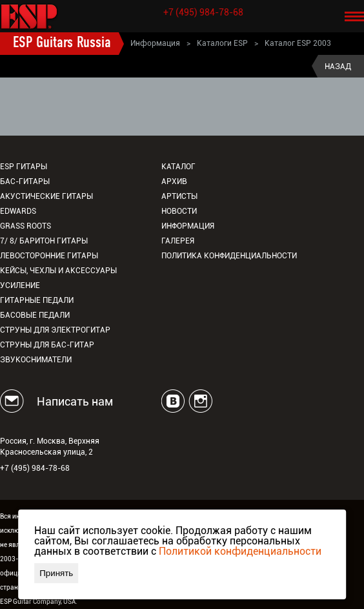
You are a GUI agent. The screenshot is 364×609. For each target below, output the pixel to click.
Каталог (178, 167)
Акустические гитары (46, 196)
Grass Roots (25, 226)
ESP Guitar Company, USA (38, 602)
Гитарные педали (37, 300)
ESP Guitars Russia (62, 43)
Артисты (179, 196)
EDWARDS (18, 211)
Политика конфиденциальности (229, 256)
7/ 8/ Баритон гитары (44, 241)
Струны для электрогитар (55, 330)
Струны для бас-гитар (47, 345)
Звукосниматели (36, 360)
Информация (155, 43)
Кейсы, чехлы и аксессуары (58, 271)
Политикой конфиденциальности (240, 551)
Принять (56, 573)
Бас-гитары (25, 181)
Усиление (20, 285)
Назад (338, 67)
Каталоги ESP (222, 43)
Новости (179, 211)
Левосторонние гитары (49, 256)
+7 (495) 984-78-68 (203, 12)
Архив (174, 181)
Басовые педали (35, 315)
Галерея (178, 241)
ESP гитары (24, 167)
